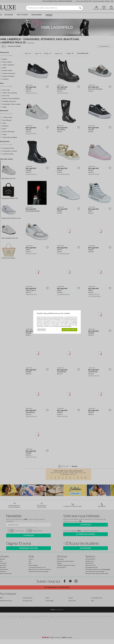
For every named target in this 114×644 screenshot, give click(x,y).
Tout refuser (41, 330)
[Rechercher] (80, 8)
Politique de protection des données (62, 326)
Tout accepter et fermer (69, 330)
